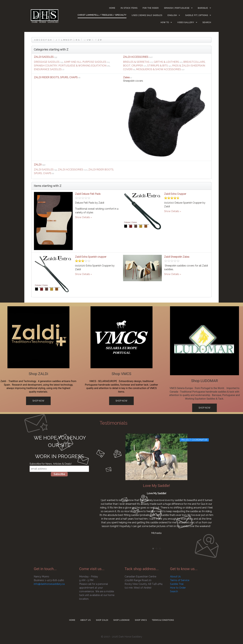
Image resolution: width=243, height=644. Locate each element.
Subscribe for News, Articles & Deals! (51, 464)
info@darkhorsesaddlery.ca (49, 584)
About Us (175, 577)
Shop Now (38, 401)
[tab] (153, 549)
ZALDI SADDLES (44, 57)
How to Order (178, 588)
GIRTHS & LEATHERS (166, 62)
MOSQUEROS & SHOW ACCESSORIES (159, 69)
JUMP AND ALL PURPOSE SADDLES (85, 62)
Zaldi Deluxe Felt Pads (88, 194)
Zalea (127, 77)
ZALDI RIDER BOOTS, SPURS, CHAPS (56, 77)
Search (174, 591)
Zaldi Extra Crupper (175, 194)
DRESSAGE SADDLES (47, 62)
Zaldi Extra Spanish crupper (91, 257)
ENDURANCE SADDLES (48, 69)
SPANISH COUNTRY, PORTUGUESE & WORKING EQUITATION (70, 66)
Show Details (83, 217)
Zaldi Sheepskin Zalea (177, 257)
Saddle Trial (177, 584)
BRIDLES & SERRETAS (136, 62)
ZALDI (38, 165)
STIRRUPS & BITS (158, 66)
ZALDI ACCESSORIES (136, 57)
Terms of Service (180, 580)
